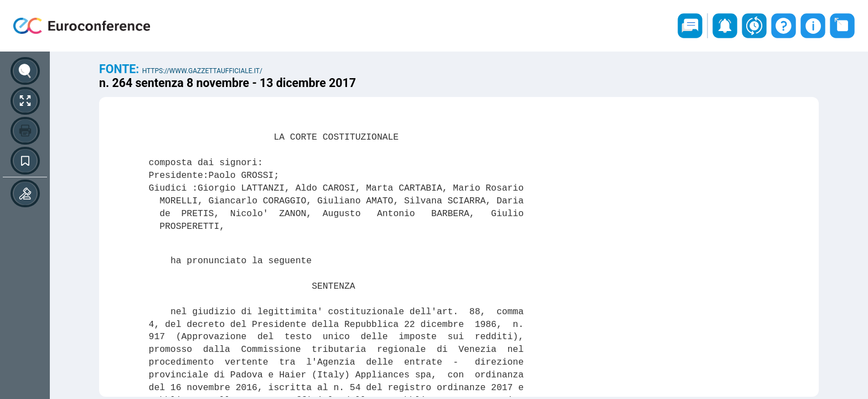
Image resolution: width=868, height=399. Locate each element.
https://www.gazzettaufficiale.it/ (202, 71)
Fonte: (121, 69)
